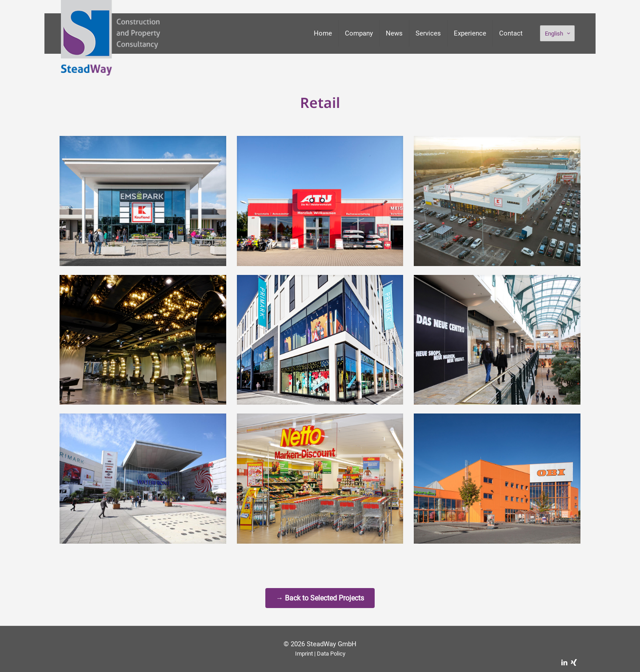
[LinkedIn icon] (564, 663)
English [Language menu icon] (558, 34)
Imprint (304, 654)
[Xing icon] (574, 663)
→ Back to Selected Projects (320, 598)
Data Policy (331, 654)
